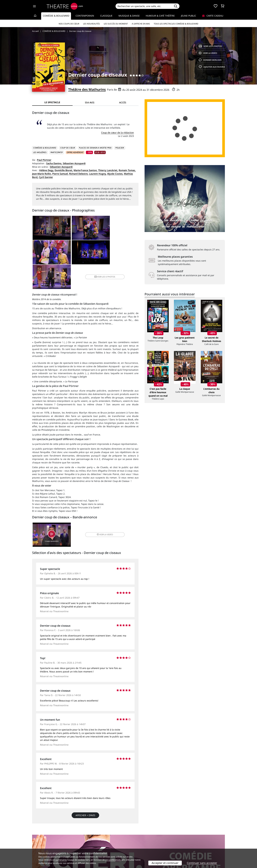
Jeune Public (189, 16)
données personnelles (101, 844)
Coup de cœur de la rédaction (118, 132)
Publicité (135, 841)
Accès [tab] (123, 102)
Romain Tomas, (127, 170)
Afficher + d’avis (85, 792)
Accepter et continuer (165, 863)
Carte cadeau (213, 16)
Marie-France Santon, (86, 170)
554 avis (73, 81)
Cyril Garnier (46, 177)
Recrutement (39, 841)
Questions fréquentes (93, 841)
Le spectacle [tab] (52, 102)
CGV (84, 844)
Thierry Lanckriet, (108, 170)
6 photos (210, 46)
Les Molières (40, 152)
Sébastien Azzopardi (74, 163)
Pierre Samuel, (60, 174)
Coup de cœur (68, 148)
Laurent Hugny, (98, 174)
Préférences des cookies (94, 848)
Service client (89, 837)
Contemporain (85, 16)
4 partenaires (60, 860)
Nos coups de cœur (69, 24)
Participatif (57, 152)
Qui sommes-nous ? (43, 837)
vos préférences (113, 860)
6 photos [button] (120, 253)
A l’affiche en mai (141, 24)
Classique (106, 16)
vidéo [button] (103, 511)
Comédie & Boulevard (56, 16)
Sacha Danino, (54, 163)
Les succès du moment (116, 24)
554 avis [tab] (90, 102)
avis (210, 60)
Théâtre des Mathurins (87, 89)
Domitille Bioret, (64, 170)
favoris (212, 67)
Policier (120, 148)
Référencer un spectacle (144, 837)
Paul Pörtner (44, 160)
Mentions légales (42, 844)
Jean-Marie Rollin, (42, 174)
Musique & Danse (129, 16)
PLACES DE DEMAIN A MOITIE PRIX (95, 148)
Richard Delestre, (79, 174)
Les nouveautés (91, 24)
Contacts (37, 848)
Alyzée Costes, (115, 174)
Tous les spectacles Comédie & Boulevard (176, 24)
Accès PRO (136, 844)
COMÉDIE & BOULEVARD (45, 148)
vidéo (208, 53)
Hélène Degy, (47, 170)
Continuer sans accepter (202, 863)
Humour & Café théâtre (160, 16)
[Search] (144, 6)
